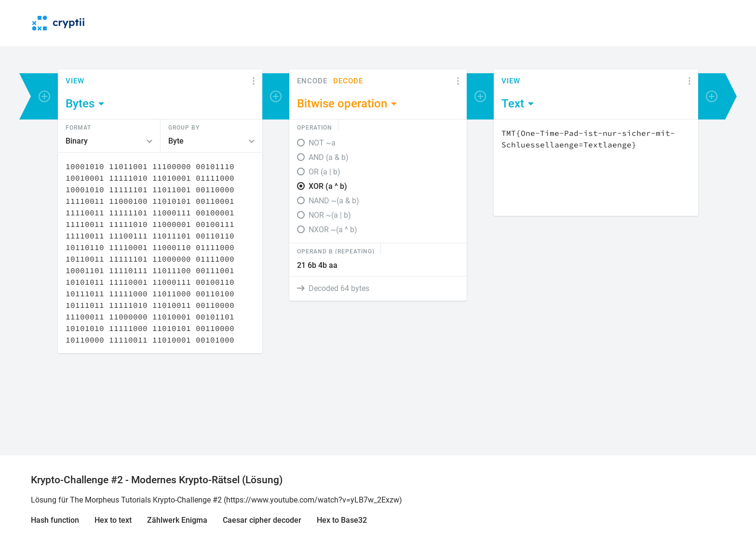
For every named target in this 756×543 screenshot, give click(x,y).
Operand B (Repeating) (336, 251)
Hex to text (113, 520)
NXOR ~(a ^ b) (333, 230)
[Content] (160, 253)
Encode (312, 81)
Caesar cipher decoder (262, 520)
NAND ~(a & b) (334, 201)
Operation (315, 127)
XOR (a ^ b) (328, 186)
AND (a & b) (329, 157)
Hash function (55, 520)
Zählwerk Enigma (177, 520)
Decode (348, 81)
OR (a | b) (324, 172)
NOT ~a (322, 143)
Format (78, 127)
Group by (184, 127)
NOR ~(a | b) (330, 215)
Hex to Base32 (342, 520)
